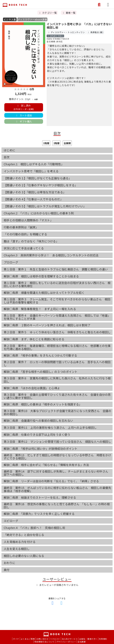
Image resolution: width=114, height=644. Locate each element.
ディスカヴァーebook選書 (32, 19)
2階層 (56, 143)
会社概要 (82, 642)
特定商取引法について (44, 642)
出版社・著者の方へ (88, 639)
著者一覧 (69, 13)
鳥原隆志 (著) (95, 32)
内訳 (35, 99)
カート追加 (24, 115)
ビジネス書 (10, 19)
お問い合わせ (42, 639)
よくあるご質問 (28, 639)
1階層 (46, 143)
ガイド (16, 639)
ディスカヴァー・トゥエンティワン (66, 32)
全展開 (67, 143)
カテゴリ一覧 (48, 13)
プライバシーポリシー (66, 642)
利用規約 (103, 639)
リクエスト (55, 639)
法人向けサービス (70, 639)
